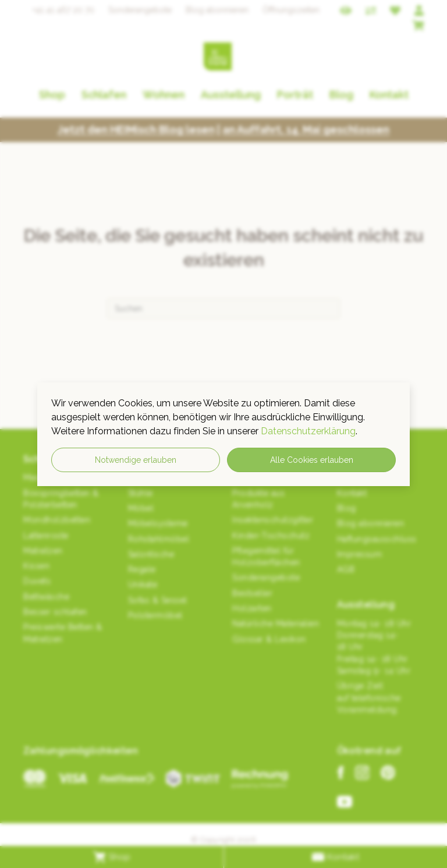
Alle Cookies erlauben (312, 460)
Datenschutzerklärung (308, 431)
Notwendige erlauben (136, 460)
